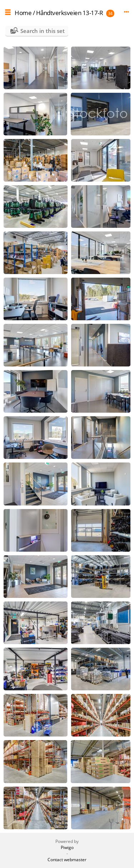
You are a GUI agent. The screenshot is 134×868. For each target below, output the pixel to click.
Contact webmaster (67, 860)
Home (23, 13)
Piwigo (67, 847)
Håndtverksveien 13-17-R (70, 13)
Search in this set (43, 31)
